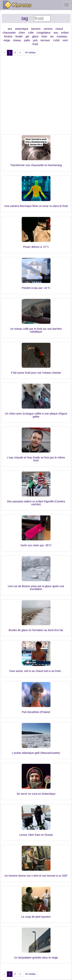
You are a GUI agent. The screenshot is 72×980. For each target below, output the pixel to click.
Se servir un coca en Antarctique (36, 794)
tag (25, 18)
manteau (62, 36)
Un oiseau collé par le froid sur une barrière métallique (36, 330)
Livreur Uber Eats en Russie (36, 835)
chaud (59, 29)
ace (10, 29)
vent (65, 40)
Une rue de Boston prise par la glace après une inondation (36, 588)
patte (27, 40)
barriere (36, 29)
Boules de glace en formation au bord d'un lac (36, 630)
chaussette (9, 33)
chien (22, 33)
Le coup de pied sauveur (36, 917)
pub (35, 40)
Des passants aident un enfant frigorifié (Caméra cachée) (36, 503)
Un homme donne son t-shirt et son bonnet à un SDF (36, 876)
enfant (65, 33)
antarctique (22, 29)
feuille (19, 36)
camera (48, 29)
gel (27, 36)
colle (31, 33)
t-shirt (56, 40)
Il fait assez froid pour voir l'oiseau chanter (36, 373)
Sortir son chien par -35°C (36, 545)
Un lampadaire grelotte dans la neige (36, 958)
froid (35, 44)
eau (56, 33)
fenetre (8, 36)
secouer (45, 40)
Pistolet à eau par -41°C (36, 288)
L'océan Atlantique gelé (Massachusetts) (36, 753)
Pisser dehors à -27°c (36, 247)
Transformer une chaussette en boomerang (36, 165)
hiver (44, 36)
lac (52, 36)
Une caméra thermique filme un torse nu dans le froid (36, 206)
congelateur (44, 33)
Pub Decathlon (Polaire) (36, 712)
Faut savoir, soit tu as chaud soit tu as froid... (36, 671)
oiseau (17, 40)
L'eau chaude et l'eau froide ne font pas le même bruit (36, 459)
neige (7, 40)
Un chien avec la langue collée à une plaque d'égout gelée (36, 415)
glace (35, 36)
